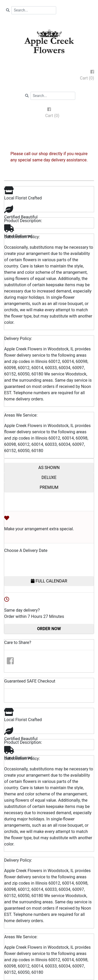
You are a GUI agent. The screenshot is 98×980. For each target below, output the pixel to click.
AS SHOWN (49, 468)
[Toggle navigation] (49, 130)
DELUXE (49, 477)
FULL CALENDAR (49, 581)
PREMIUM (49, 487)
